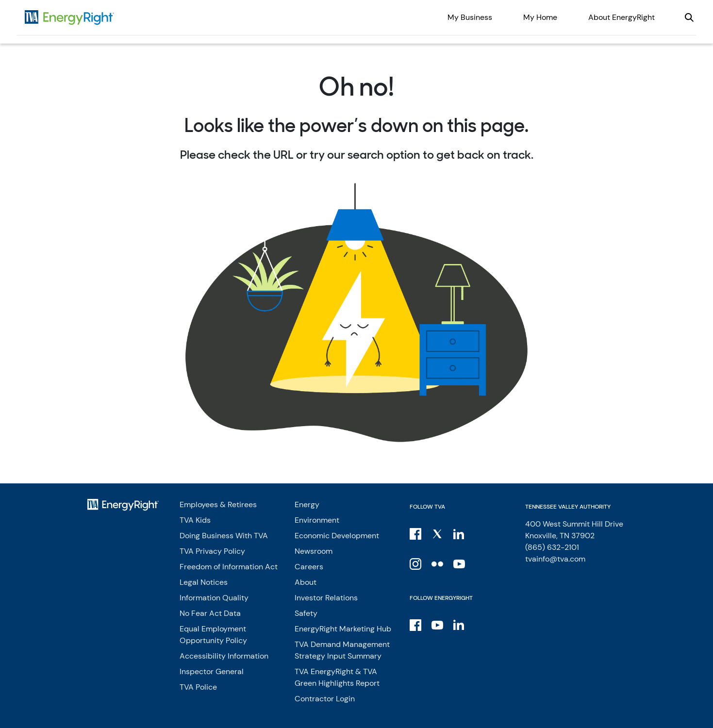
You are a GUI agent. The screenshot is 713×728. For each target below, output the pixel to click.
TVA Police (198, 687)
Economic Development (337, 536)
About (306, 582)
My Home (540, 17)
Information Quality (214, 598)
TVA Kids (195, 520)
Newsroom (314, 551)
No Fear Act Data (210, 613)
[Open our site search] (689, 17)
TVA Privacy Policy (212, 551)
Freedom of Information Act (229, 567)
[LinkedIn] (460, 533)
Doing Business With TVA (224, 536)
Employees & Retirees (218, 505)
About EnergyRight (622, 17)
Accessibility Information (224, 656)
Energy (307, 505)
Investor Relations (326, 598)
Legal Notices (204, 582)
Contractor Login (325, 699)
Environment (317, 520)
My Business (470, 17)
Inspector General (212, 671)
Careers (309, 567)
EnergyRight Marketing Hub (343, 629)
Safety (306, 613)
